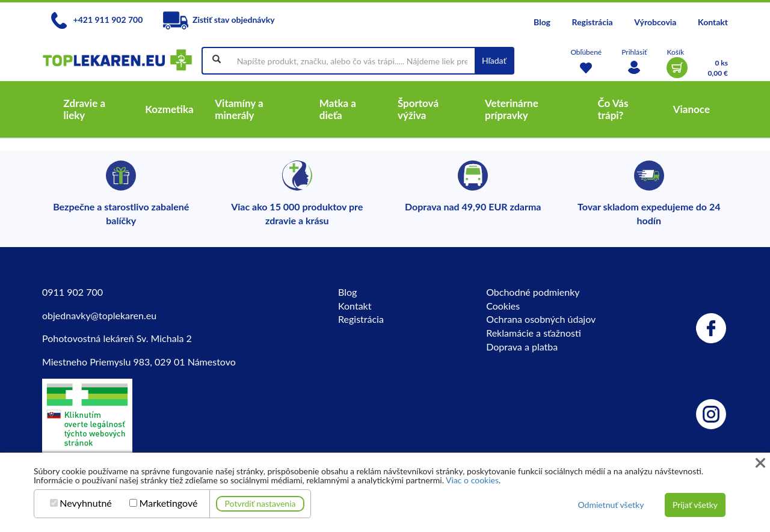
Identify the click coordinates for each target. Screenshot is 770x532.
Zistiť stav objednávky (219, 20)
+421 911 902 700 (97, 20)
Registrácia (593, 22)
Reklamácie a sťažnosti (534, 333)
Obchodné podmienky (533, 292)
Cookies (503, 306)
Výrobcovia (655, 22)
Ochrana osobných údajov (541, 319)
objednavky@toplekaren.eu (99, 315)
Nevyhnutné (86, 503)
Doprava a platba (522, 347)
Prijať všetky (695, 505)
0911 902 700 (72, 292)
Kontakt (713, 22)
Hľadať (494, 60)
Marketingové (169, 503)
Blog (542, 22)
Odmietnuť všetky (611, 505)
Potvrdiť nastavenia (260, 503)
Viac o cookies (472, 480)
